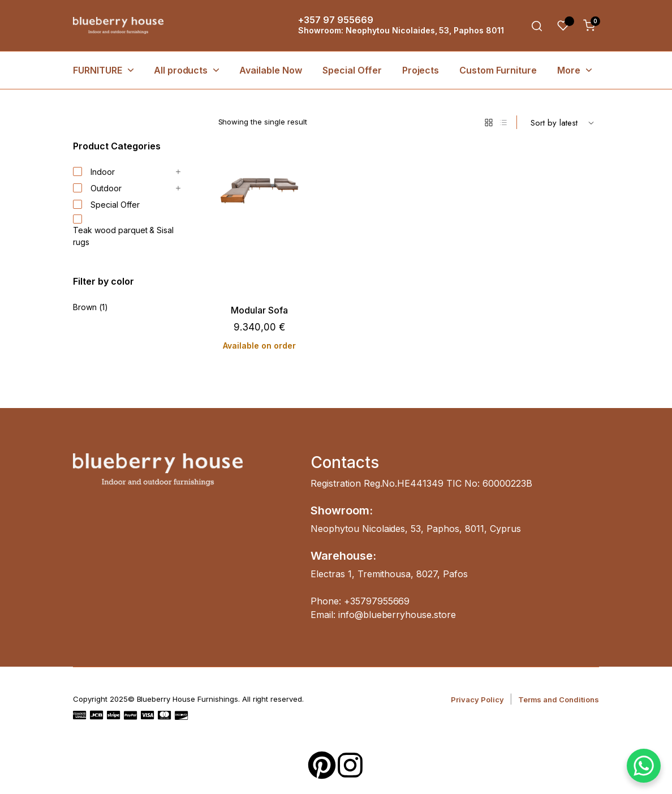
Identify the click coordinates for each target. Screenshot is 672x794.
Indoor (94, 172)
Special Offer (352, 70)
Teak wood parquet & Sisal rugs (123, 231)
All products (181, 70)
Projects (421, 70)
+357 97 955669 (336, 20)
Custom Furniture (498, 70)
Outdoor (97, 188)
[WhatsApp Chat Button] (644, 766)
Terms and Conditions (559, 699)
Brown (85, 307)
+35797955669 (377, 601)
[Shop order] (562, 122)
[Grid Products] (489, 122)
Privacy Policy (477, 699)
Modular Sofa (259, 310)
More (569, 70)
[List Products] (503, 122)
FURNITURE (98, 70)
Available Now (271, 70)
